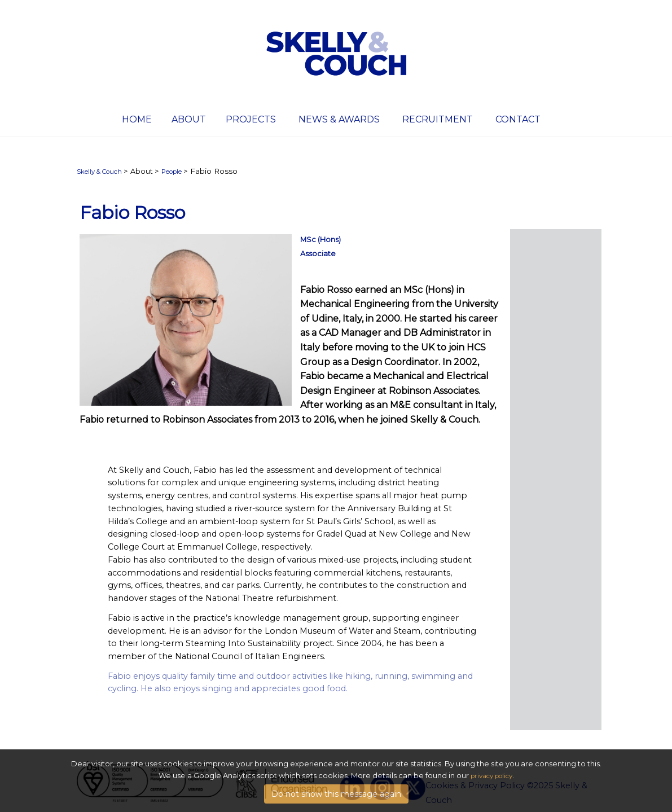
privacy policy (491, 776)
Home (137, 119)
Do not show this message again (336, 795)
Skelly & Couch (99, 172)
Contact (518, 119)
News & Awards (339, 119)
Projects (251, 119)
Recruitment (438, 119)
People (172, 172)
